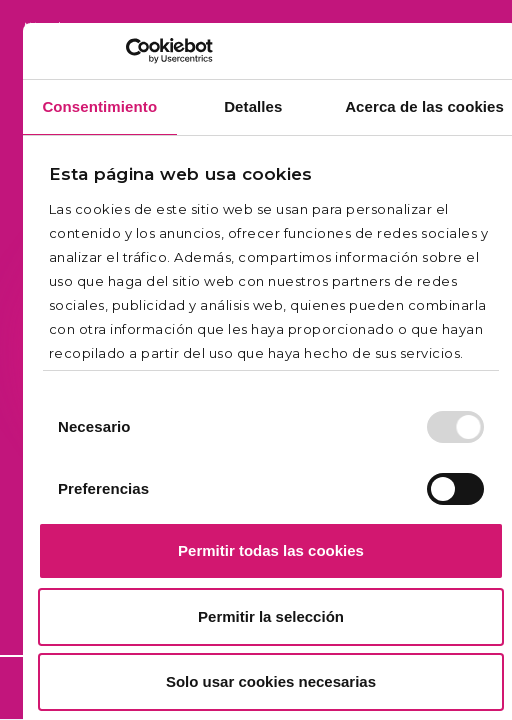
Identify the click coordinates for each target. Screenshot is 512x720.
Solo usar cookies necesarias (271, 681)
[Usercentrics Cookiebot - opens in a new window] (125, 51)
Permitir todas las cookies (271, 550)
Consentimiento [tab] (99, 106)
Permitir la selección (271, 616)
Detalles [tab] (253, 106)
